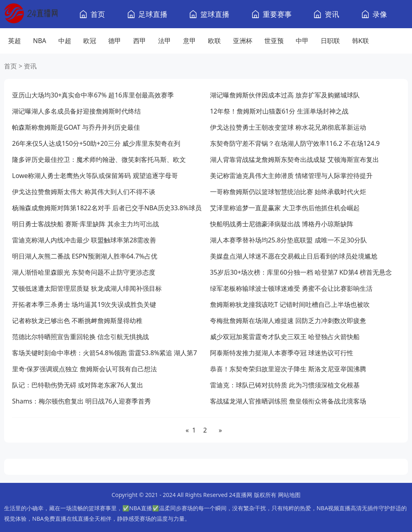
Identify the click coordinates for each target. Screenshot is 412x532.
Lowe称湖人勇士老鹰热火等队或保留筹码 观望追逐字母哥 (95, 176)
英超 (14, 41)
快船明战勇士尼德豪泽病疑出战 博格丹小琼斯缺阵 (282, 224)
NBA (40, 41)
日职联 (330, 41)
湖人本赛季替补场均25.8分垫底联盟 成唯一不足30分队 (288, 240)
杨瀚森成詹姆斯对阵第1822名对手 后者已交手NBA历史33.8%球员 (107, 208)
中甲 (302, 41)
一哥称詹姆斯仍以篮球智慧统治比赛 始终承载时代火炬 (288, 192)
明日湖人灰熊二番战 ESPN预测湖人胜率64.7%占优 (85, 256)
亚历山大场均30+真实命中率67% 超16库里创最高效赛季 (93, 95)
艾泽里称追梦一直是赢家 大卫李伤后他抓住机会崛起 (285, 208)
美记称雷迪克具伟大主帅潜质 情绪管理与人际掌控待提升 (291, 176)
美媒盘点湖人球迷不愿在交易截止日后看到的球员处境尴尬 (294, 256)
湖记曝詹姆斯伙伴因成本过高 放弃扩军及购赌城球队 (285, 95)
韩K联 (360, 41)
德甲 (115, 41)
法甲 (165, 41)
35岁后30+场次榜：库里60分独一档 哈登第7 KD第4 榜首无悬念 (301, 272)
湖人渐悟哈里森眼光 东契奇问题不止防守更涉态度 (84, 272)
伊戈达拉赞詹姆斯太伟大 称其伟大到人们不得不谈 (84, 192)
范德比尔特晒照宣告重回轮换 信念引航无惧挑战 (80, 337)
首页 (98, 14)
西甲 (140, 41)
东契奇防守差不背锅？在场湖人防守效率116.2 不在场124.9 (295, 143)
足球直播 (153, 14)
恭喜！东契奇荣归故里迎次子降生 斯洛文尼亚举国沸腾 (288, 369)
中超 (65, 41)
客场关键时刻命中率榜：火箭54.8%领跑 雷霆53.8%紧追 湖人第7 (105, 353)
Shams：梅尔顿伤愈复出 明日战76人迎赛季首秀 (81, 401)
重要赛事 (277, 14)
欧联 (214, 41)
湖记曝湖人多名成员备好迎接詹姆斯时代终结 (76, 111)
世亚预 (274, 41)
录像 (380, 14)
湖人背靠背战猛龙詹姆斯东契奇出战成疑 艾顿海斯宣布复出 (295, 159)
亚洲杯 (243, 41)
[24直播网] (31, 14)
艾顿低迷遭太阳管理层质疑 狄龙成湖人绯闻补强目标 (87, 288)
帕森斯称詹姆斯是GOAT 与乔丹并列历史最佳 (76, 127)
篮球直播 (215, 14)
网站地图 (289, 495)
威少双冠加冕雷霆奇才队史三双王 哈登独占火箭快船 (285, 337)
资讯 (332, 14)
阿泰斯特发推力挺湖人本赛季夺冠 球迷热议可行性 (282, 353)
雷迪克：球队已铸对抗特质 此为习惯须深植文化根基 (285, 385)
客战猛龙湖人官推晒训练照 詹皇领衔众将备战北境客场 (288, 401)
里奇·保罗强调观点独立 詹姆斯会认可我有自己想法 (84, 369)
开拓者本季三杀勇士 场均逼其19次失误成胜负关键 (84, 304)
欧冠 (90, 41)
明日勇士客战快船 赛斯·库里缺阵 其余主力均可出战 (85, 224)
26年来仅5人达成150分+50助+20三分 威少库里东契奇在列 (96, 143)
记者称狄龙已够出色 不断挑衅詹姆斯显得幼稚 (77, 321)
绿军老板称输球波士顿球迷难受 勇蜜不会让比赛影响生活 (291, 288)
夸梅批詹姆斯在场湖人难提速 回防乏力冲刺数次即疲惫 (288, 321)
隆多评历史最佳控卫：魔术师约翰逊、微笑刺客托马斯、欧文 (99, 159)
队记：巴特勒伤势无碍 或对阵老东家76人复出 (78, 385)
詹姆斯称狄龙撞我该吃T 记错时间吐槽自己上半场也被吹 (290, 304)
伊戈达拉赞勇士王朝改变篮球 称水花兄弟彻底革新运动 (288, 127)
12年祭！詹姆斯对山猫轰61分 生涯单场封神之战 (279, 111)
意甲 (190, 41)
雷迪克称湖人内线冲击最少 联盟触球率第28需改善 (84, 240)
